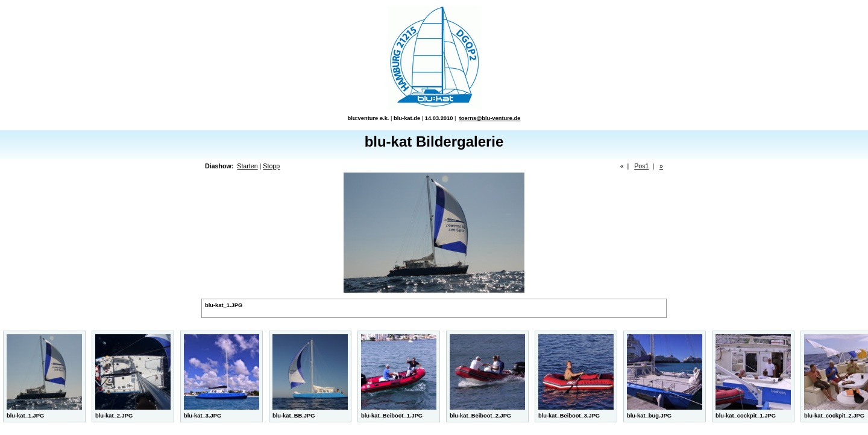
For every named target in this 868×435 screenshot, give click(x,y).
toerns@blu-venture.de (490, 118)
